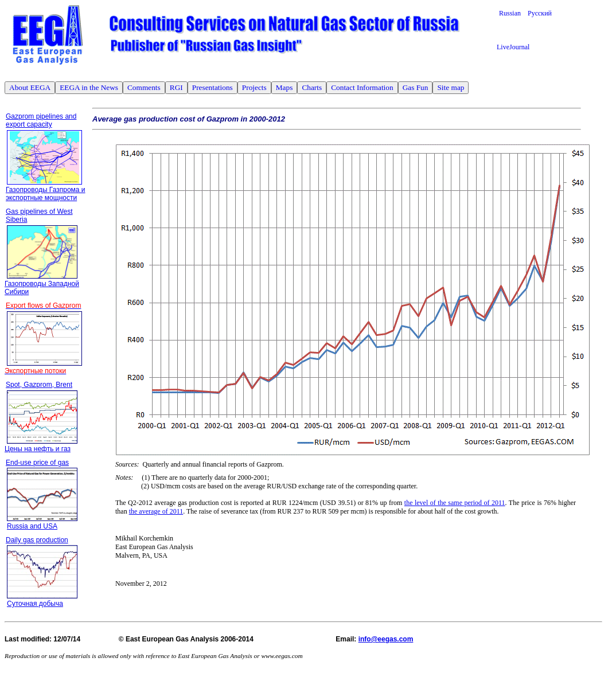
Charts (312, 87)
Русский (540, 13)
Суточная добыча (35, 604)
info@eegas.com (386, 639)
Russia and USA (32, 526)
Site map (451, 87)
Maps (284, 87)
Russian (513, 13)
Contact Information (362, 87)
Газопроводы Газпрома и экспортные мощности (46, 194)
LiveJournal (513, 47)
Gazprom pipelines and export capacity (41, 120)
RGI (176, 87)
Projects (254, 87)
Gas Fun (416, 87)
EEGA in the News (89, 87)
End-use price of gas (37, 463)
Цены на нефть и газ (38, 449)
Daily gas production (37, 540)
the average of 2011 (156, 511)
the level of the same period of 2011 (455, 503)
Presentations (213, 87)
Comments (144, 87)
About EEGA (30, 87)
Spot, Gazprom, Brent (39, 385)
